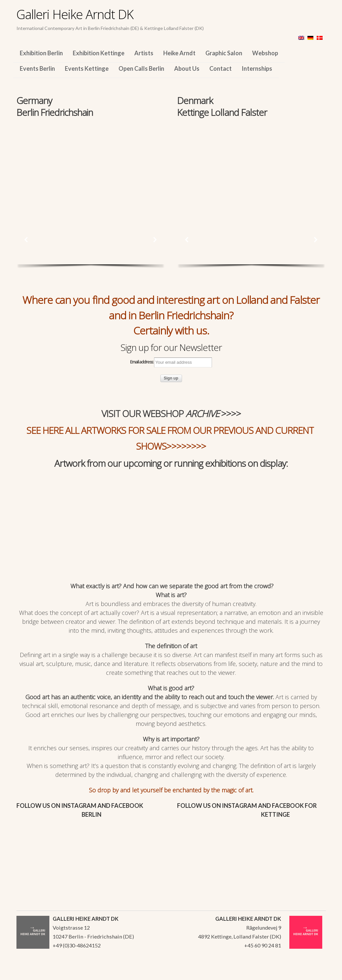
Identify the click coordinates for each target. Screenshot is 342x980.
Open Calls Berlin (141, 68)
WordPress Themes (314, 973)
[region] (91, 164)
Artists (144, 53)
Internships (257, 68)
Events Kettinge (87, 68)
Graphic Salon (224, 53)
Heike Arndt (179, 53)
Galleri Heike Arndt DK (75, 14)
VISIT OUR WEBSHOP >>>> (171, 413)
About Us (187, 68)
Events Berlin (37, 68)
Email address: (171, 362)
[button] (26, 240)
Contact (221, 68)
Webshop (265, 53)
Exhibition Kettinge (99, 53)
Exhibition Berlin (41, 53)
